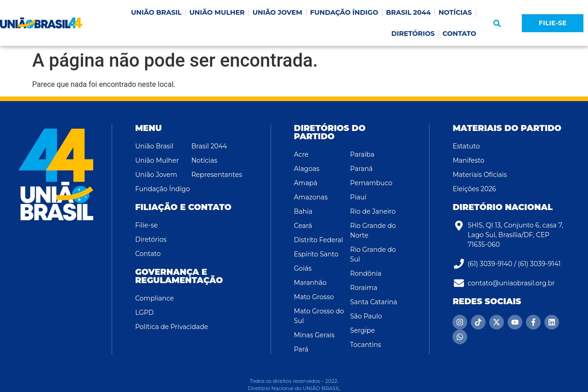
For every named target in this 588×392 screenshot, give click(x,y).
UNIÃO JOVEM (277, 12)
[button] (497, 23)
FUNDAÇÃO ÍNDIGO (344, 12)
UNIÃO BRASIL (156, 12)
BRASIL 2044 (408, 12)
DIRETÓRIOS (413, 34)
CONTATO (459, 34)
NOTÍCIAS (455, 12)
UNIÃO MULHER (217, 12)
